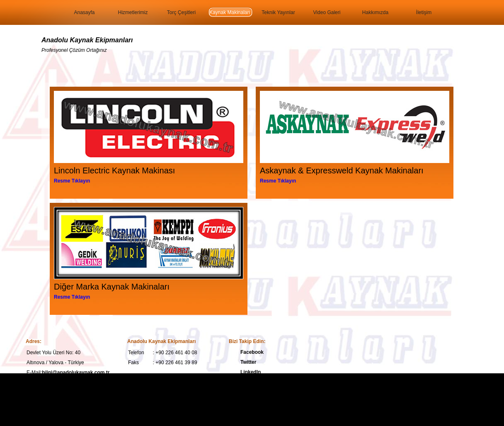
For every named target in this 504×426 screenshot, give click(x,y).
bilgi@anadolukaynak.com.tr (76, 372)
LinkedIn (251, 372)
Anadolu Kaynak (139, 396)
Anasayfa (84, 12)
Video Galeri (327, 12)
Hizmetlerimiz (133, 12)
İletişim (424, 12)
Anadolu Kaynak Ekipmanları (87, 40)
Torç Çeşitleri (181, 12)
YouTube (251, 382)
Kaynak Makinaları (230, 12)
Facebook (252, 352)
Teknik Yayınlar (278, 12)
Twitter (248, 362)
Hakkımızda (375, 12)
